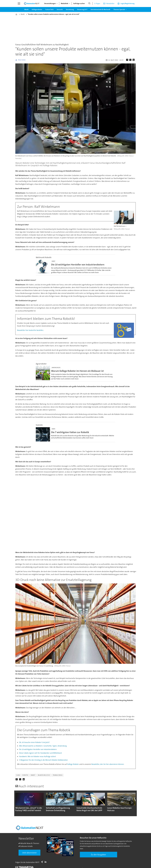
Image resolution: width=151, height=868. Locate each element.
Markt (26, 9)
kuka (18, 775)
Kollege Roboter (73, 764)
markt (33, 775)
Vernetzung (70, 9)
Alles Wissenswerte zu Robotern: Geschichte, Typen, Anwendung (43, 746)
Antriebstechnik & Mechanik (100, 9)
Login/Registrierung (128, 3)
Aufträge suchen (79, 3)
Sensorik (60, 9)
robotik (25, 775)
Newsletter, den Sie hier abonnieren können (108, 764)
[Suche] (89, 4)
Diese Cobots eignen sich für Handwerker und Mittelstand (40, 753)
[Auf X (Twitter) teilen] (131, 60)
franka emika (58, 775)
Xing (43, 863)
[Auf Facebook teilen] (128, 60)
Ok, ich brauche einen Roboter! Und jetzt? (34, 742)
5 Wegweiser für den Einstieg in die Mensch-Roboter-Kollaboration (43, 760)
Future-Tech (49, 9)
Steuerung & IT (82, 9)
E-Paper (97, 4)
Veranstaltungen (50, 3)
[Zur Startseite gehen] (32, 4)
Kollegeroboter (37, 9)
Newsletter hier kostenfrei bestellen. (30, 330)
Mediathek (65, 3)
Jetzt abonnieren (29, 854)
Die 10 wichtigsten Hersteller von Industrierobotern (38, 749)
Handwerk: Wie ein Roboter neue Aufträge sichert (37, 756)
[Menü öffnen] (19, 4)
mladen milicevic (44, 775)
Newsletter (110, 4)
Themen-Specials (119, 9)
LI (46, 863)
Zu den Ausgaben (98, 855)
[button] (132, 803)
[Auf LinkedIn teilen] (134, 60)
